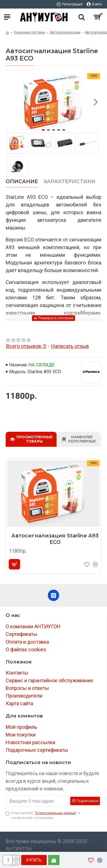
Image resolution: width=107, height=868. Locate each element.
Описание (22, 181)
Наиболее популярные (82, 439)
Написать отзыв (70, 346)
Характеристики (69, 181)
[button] (96, 102)
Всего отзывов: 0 (26, 346)
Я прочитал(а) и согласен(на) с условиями (43, 815)
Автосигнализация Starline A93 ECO (55, 539)
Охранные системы (29, 32)
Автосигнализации (65, 32)
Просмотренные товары (34, 439)
